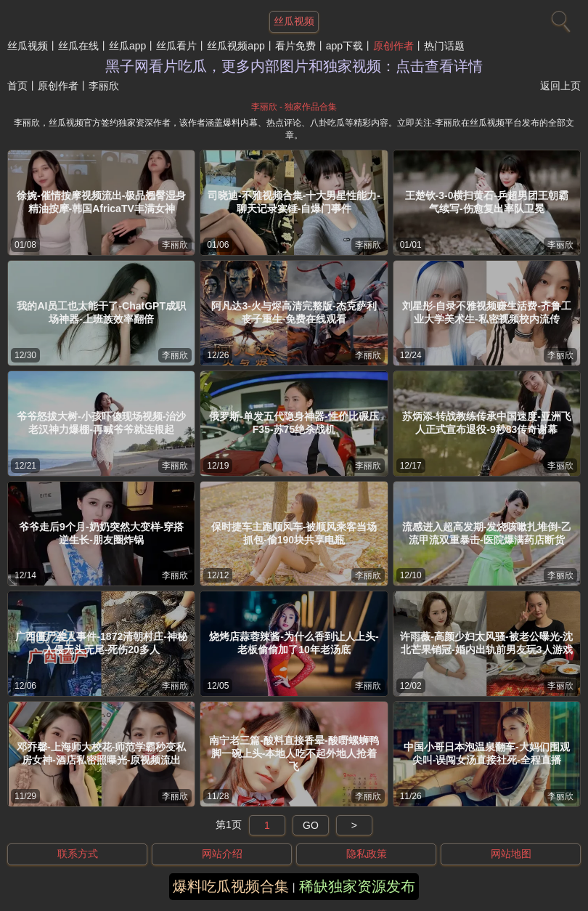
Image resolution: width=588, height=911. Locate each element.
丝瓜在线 (78, 46)
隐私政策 (367, 854)
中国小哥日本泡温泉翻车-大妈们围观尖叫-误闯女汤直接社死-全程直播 (487, 753)
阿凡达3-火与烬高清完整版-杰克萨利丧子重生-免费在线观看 (294, 312)
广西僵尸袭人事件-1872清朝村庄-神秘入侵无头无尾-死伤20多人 (101, 643)
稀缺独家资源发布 (357, 886)
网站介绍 (222, 854)
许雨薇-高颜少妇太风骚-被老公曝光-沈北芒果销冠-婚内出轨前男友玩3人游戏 (486, 643)
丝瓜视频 (28, 46)
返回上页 (560, 86)
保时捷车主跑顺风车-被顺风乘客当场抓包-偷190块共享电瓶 (294, 533)
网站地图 (511, 854)
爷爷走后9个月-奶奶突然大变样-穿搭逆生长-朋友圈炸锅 (101, 533)
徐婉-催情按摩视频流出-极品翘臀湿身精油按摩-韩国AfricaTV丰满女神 (101, 202)
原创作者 (393, 46)
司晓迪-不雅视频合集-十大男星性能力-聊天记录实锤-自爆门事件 (294, 202)
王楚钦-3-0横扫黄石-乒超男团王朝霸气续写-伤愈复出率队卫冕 (487, 202)
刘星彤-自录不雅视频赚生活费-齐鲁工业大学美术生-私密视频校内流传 (487, 312)
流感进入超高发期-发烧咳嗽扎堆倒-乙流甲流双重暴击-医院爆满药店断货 (487, 533)
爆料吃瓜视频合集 (231, 886)
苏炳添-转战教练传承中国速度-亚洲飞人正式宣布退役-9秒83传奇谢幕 (487, 423)
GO (311, 825)
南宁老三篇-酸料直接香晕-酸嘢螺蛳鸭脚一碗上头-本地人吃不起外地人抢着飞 (294, 753)
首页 (17, 86)
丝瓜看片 (176, 46)
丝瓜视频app (236, 46)
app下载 (344, 46)
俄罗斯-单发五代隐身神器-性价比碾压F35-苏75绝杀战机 (294, 423)
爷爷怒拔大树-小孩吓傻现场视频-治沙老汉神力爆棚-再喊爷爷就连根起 (101, 423)
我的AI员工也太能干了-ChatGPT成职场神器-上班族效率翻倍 (101, 312)
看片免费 (295, 46)
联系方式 (78, 854)
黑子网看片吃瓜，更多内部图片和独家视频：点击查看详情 (294, 66)
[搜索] (559, 18)
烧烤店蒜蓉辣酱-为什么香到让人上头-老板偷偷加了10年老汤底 (294, 643)
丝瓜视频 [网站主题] (294, 21)
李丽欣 (175, 245)
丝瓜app (127, 46)
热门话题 (444, 46)
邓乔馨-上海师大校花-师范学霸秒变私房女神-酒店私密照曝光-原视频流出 (101, 753)
